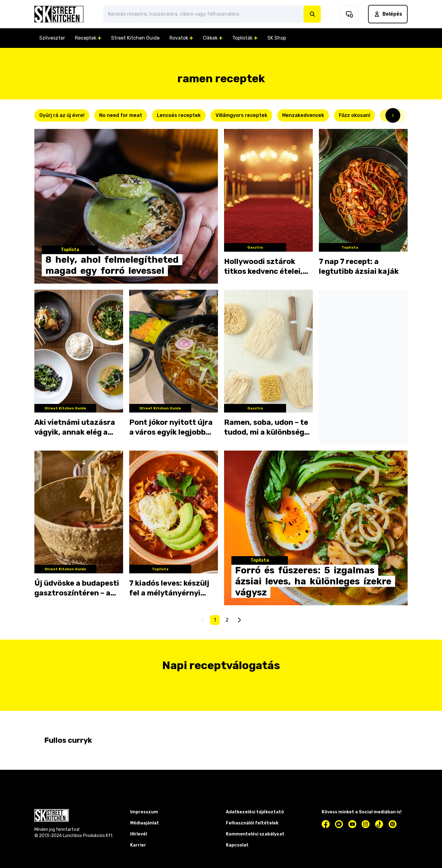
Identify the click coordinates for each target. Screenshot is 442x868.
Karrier (138, 845)
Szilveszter (52, 38)
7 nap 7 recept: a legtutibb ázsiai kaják (359, 266)
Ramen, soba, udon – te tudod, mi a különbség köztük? (266, 428)
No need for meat (121, 115)
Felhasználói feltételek (252, 823)
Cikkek (213, 38)
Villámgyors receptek (241, 115)
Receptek (88, 38)
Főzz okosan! (355, 115)
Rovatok (181, 38)
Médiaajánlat (145, 823)
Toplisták (245, 38)
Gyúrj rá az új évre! (62, 115)
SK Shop (277, 38)
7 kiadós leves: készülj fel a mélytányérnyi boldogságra (169, 588)
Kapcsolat (237, 845)
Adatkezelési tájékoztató (255, 812)
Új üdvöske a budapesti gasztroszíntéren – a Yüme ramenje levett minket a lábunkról (77, 588)
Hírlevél (139, 834)
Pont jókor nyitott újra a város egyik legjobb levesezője (171, 428)
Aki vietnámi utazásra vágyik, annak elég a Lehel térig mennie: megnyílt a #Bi (75, 428)
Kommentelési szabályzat (255, 834)
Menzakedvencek (303, 115)
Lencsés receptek (179, 115)
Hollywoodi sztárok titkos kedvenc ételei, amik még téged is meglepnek (263, 267)
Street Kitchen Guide (135, 38)
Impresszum (144, 812)
